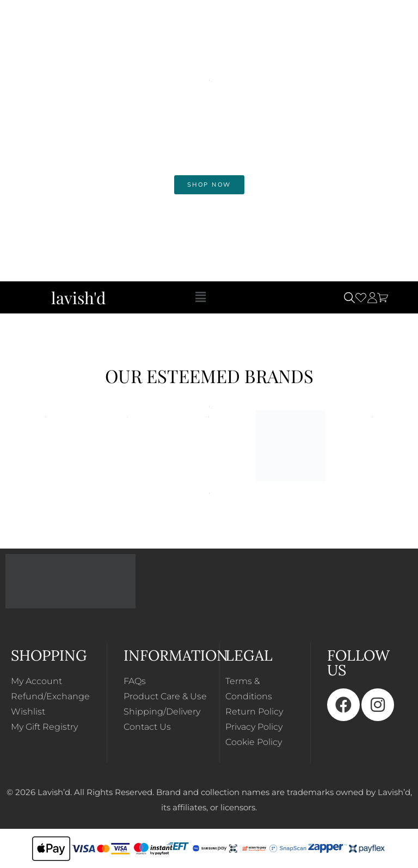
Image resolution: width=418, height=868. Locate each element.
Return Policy (254, 712)
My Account (36, 681)
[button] (200, 297)
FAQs (135, 681)
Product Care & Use (165, 696)
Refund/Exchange (50, 696)
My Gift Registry (44, 727)
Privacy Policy (254, 727)
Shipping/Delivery (162, 712)
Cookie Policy (254, 742)
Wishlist (28, 712)
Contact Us (147, 727)
